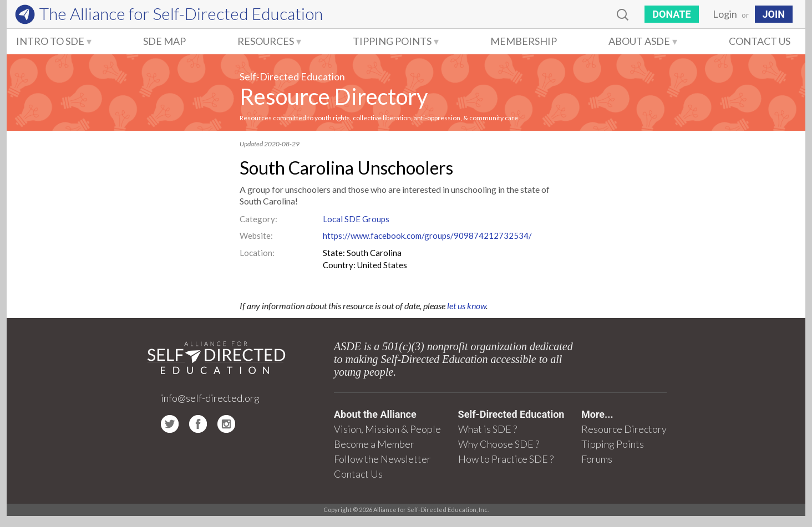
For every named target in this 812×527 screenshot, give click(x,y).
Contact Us (760, 41)
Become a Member (374, 444)
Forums (597, 459)
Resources (266, 41)
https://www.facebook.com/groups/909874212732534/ (427, 236)
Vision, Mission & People (387, 429)
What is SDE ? (488, 429)
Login (725, 14)
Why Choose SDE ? (499, 444)
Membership (524, 41)
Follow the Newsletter (382, 459)
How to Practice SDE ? (506, 459)
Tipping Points (392, 41)
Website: (256, 236)
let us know (466, 306)
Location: (257, 253)
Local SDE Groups (356, 219)
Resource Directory (334, 96)
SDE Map (164, 41)
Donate (671, 14)
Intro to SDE (50, 41)
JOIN (774, 14)
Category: (258, 219)
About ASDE (639, 41)
